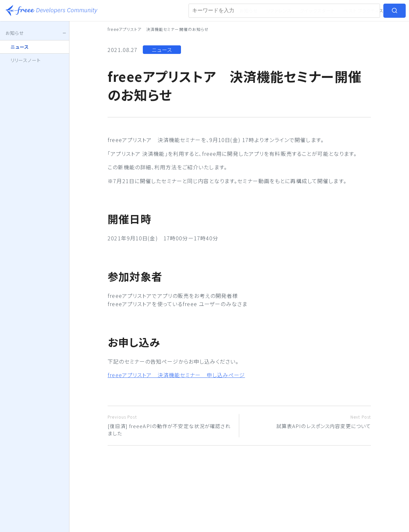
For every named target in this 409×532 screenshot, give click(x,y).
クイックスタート (317, 11)
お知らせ (248, 11)
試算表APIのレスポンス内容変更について (307, 422)
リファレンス (279, 11)
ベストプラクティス (363, 11)
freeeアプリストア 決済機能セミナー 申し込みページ (176, 375)
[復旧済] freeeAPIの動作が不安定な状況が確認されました (171, 425)
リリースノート (26, 60)
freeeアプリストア (211, 11)
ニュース (162, 50)
